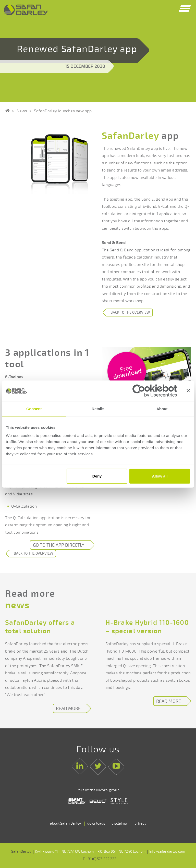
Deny (97, 476)
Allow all (160, 476)
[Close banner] (188, 391)
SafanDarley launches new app (63, 111)
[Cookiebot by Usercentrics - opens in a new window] (155, 391)
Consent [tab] (34, 409)
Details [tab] (98, 409)
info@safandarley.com (167, 852)
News (22, 111)
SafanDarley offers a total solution (40, 627)
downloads (96, 823)
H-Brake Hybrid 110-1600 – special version (147, 627)
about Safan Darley (65, 823)
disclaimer (120, 823)
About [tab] (162, 409)
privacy (140, 823)
